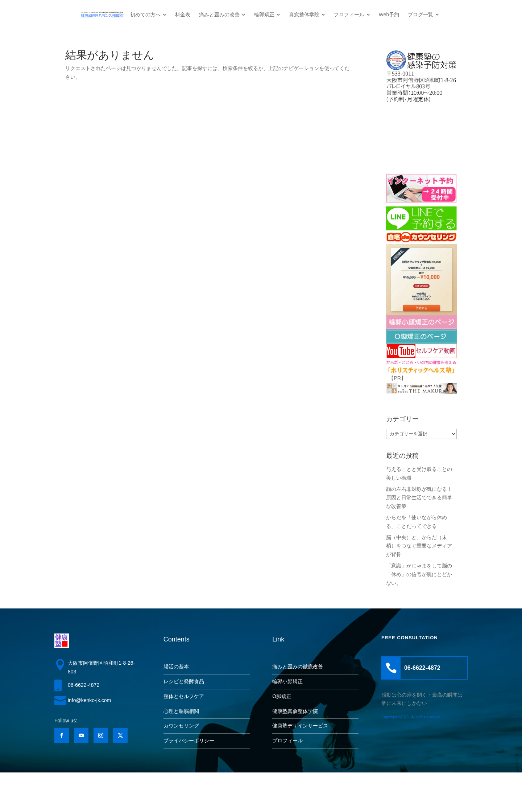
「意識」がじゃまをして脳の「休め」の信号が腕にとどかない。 (419, 574)
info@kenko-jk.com (89, 700)
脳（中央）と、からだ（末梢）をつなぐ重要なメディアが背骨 (419, 546)
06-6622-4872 (84, 685)
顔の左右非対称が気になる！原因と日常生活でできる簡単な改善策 (419, 498)
